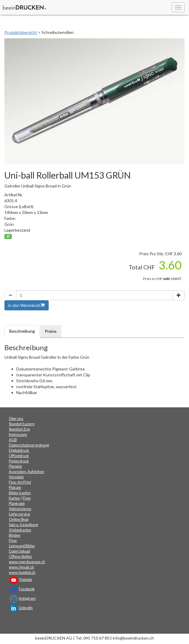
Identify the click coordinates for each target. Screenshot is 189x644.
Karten (14, 498)
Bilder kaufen (20, 493)
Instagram (27, 598)
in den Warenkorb (27, 305)
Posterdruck (19, 461)
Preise (51, 331)
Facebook (27, 589)
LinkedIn (26, 608)
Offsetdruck (19, 456)
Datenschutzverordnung (29, 445)
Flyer (27, 498)
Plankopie (17, 504)
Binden (15, 535)
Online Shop (19, 519)
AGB (13, 440)
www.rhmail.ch (21, 567)
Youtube (26, 580)
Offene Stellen (20, 557)
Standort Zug (19, 429)
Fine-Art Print (20, 482)
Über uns (16, 419)
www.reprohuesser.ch (27, 562)
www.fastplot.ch (22, 573)
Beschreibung (22, 331)
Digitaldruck (19, 451)
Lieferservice (19, 514)
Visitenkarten (20, 530)
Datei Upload (19, 551)
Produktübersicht (21, 32)
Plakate (15, 488)
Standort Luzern (22, 424)
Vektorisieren (20, 509)
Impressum (18, 435)
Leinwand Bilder (22, 546)
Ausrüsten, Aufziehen (27, 472)
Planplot (15, 466)
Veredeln (16, 477)
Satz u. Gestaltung (23, 525)
